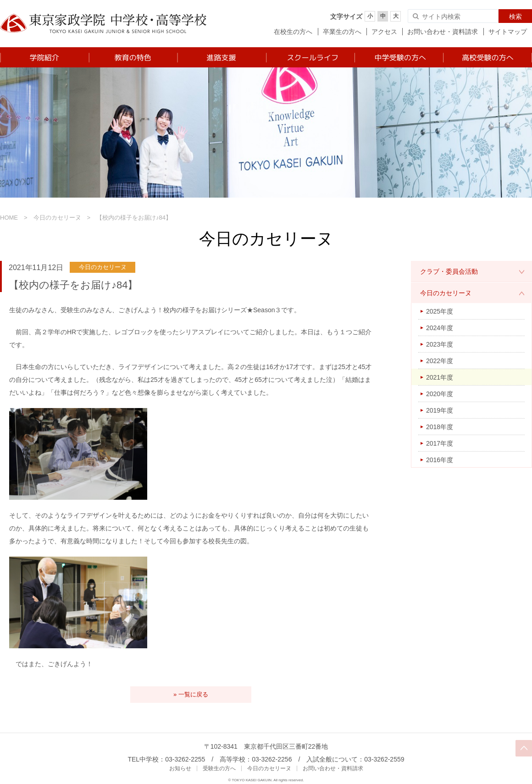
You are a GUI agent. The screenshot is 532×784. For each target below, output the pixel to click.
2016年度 (440, 460)
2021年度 (440, 377)
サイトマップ (508, 32)
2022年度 (440, 361)
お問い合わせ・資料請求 (443, 32)
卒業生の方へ (342, 32)
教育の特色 (133, 57)
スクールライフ (310, 57)
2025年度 (440, 311)
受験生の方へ (219, 768)
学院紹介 (44, 57)
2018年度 (440, 427)
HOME (9, 218)
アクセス (384, 32)
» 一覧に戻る (191, 694)
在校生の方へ (293, 32)
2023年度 (440, 344)
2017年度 (440, 443)
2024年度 (440, 328)
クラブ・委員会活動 (449, 271)
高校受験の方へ (487, 57)
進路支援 (221, 57)
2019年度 (440, 410)
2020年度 (440, 394)
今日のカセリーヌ (57, 218)
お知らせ (180, 768)
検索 (515, 17)
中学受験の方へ (398, 57)
